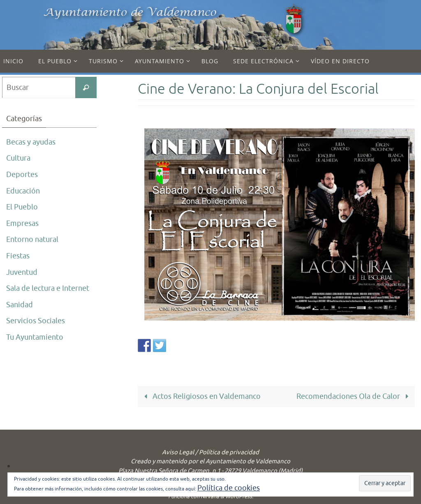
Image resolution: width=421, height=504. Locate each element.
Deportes (22, 175)
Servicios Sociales (36, 321)
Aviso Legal (178, 452)
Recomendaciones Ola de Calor (354, 396)
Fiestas (18, 256)
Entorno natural (32, 239)
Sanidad (20, 305)
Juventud (22, 272)
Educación (23, 191)
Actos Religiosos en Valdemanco (201, 396)
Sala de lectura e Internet (48, 288)
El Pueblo (22, 207)
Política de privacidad (229, 452)
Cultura (18, 158)
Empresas (22, 223)
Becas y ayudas (31, 142)
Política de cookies (229, 488)
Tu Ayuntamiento (35, 337)
